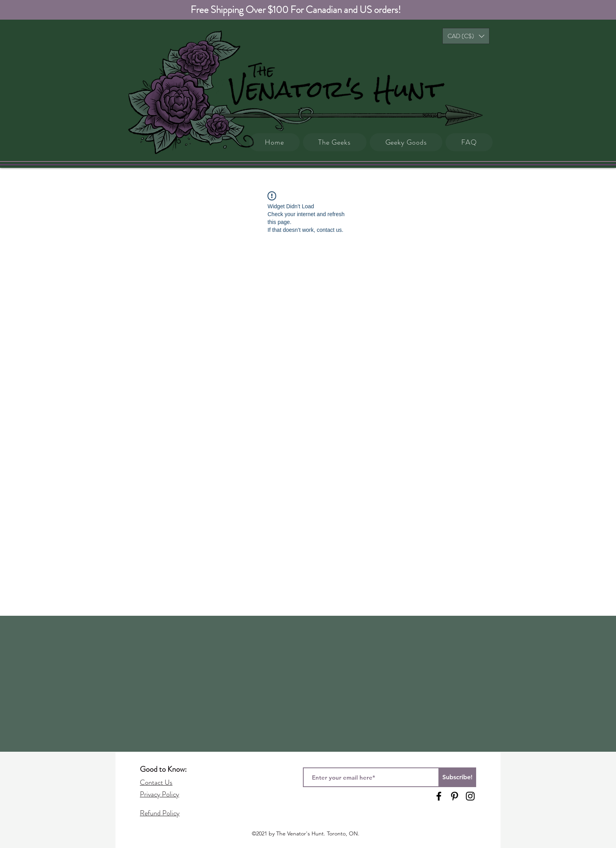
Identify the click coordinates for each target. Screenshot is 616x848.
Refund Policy (160, 813)
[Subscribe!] (457, 777)
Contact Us (156, 782)
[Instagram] (470, 796)
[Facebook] (439, 796)
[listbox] (466, 36)
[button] (466, 36)
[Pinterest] (455, 796)
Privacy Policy (159, 794)
